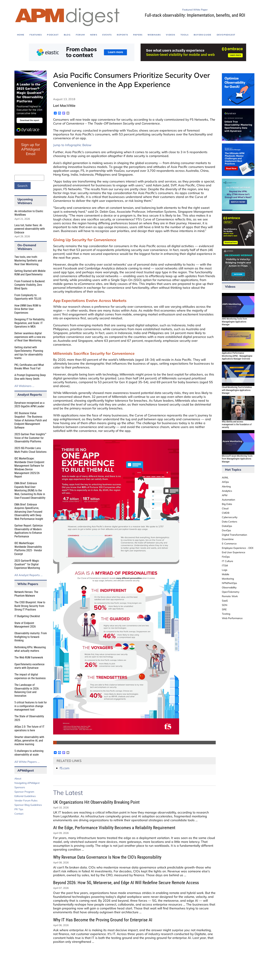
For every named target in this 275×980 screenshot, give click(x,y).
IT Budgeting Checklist (27, 616)
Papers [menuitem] (138, 35)
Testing (226, 614)
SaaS (225, 601)
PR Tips (19, 809)
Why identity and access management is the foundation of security (237, 424)
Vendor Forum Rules (26, 801)
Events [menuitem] (107, 35)
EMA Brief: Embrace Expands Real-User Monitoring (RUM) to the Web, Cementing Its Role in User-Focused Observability (30, 490)
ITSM (225, 566)
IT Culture (227, 561)
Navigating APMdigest (27, 783)
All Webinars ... (24, 386)
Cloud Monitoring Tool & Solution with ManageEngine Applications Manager (237, 390)
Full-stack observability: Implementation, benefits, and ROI (195, 15)
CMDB (226, 513)
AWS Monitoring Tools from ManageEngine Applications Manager (234, 322)
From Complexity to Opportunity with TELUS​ (28, 297)
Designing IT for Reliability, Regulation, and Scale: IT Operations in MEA (30, 323)
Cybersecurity (230, 517)
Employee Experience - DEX (238, 548)
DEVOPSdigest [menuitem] (226, 35)
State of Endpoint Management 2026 (25, 625)
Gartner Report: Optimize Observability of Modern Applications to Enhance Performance (29, 531)
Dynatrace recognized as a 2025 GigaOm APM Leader (29, 405)
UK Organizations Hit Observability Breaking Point (96, 802)
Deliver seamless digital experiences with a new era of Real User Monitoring (30, 337)
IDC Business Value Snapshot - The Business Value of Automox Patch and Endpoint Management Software (31, 420)
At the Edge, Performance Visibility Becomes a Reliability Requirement (114, 828)
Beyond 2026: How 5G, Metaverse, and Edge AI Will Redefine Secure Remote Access (126, 883)
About (18, 779)
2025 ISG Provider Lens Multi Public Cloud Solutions (30, 450)
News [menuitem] (94, 35)
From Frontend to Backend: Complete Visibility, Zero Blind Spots (30, 285)
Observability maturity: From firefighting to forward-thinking (31, 637)
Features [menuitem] (36, 35)
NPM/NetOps (229, 583)
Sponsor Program (24, 792)
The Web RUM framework (29, 657)
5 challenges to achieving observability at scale (29, 753)
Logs (225, 570)
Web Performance (232, 618)
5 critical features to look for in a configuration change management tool (31, 706)
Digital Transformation (234, 535)
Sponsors (20, 787)
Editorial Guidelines (25, 796)
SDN (225, 605)
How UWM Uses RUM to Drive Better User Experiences (28, 309)
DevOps (226, 530)
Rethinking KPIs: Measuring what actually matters (30, 649)
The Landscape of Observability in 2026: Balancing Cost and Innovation (27, 690)
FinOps (226, 557)
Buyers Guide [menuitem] (203, 35)
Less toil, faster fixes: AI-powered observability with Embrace (30, 229)
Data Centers (230, 522)
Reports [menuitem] (122, 35)
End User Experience (234, 552)
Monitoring (228, 579)
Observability (229, 587)
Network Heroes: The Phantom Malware (26, 594)
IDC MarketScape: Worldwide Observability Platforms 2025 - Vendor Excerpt (28, 549)
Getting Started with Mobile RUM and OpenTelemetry (30, 273)
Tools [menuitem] (184, 35)
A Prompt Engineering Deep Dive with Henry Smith (30, 377)
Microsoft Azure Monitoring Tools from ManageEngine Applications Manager (237, 459)
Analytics (227, 491)
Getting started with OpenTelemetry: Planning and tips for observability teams (29, 353)
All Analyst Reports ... (29, 575)
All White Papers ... (27, 762)
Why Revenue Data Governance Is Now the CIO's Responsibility (107, 857)
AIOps (225, 482)
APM (225, 495)
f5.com (64, 768)
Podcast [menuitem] (53, 35)
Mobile (226, 574)
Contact (19, 814)
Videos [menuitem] (170, 35)
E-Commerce (229, 544)
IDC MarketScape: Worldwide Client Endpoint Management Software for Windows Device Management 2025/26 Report (29, 468)
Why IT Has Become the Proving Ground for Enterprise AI (103, 920)
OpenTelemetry (231, 592)
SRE (224, 609)
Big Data (227, 504)
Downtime (228, 539)
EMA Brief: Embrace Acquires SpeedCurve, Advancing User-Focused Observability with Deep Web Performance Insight (29, 512)
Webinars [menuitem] (154, 35)
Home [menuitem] (21, 35)
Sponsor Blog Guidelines (28, 805)
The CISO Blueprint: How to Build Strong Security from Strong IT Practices (30, 606)
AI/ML (225, 478)
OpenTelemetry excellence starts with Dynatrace (29, 666)
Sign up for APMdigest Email (31, 149)
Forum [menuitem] (80, 35)
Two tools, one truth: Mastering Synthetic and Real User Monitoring (28, 260)
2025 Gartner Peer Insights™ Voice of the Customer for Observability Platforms (30, 438)
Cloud (225, 508)
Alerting (226, 486)
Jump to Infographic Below (72, 145)
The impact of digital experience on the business (30, 676)
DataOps (227, 526)
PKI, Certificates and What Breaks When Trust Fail (29, 367)
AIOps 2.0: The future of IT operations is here (29, 729)
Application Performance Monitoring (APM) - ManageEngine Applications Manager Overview (237, 356)
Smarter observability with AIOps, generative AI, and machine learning (29, 741)
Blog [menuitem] (67, 35)
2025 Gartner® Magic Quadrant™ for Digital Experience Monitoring (27, 564)
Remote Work (230, 596)
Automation (228, 500)
